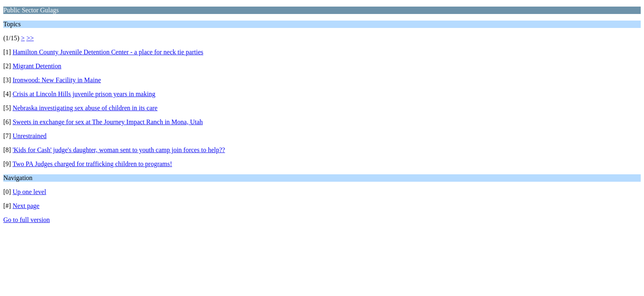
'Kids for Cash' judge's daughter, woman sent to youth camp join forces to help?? (119, 150)
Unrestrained (30, 136)
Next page (26, 206)
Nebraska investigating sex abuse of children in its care (85, 108)
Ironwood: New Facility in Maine (57, 80)
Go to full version (26, 220)
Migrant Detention (37, 66)
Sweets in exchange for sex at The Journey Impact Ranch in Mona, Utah (108, 122)
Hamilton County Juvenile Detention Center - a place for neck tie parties (108, 52)
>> (30, 38)
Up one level (30, 192)
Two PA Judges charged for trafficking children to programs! (92, 164)
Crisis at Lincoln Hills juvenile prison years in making (84, 94)
